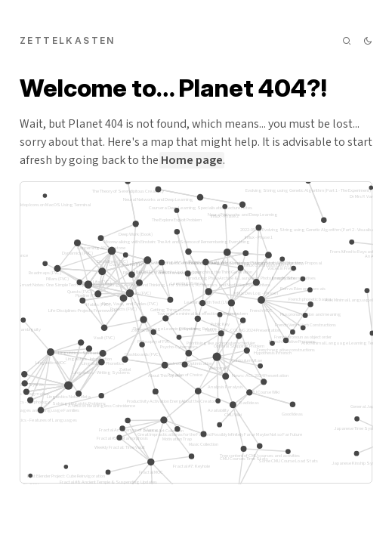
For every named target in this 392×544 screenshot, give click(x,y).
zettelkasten (68, 40)
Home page (192, 160)
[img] (347, 41)
